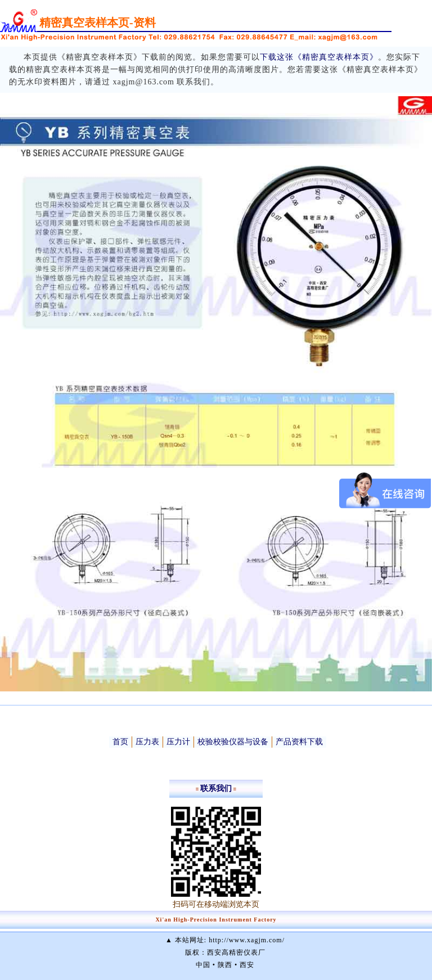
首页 (120, 742)
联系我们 (216, 788)
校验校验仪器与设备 (233, 742)
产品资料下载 (299, 742)
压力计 (178, 742)
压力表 (147, 742)
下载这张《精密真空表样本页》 (319, 57)
